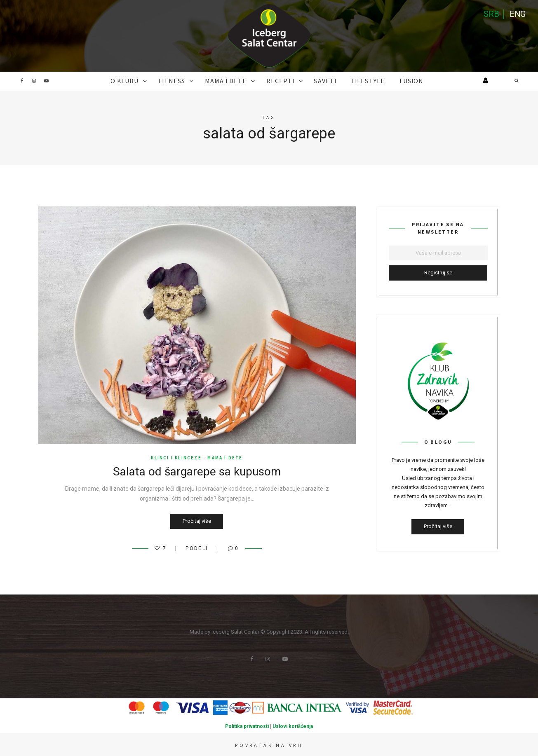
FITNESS (179, 81)
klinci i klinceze (176, 457)
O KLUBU (135, 81)
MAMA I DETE (229, 81)
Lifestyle (361, 81)
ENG (517, 14)
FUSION (400, 81)
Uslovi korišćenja (293, 726)
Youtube (47, 81)
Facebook (22, 81)
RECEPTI (280, 81)
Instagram (34, 81)
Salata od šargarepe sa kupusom (197, 471)
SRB (491, 14)
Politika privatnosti (247, 726)
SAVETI (321, 81)
